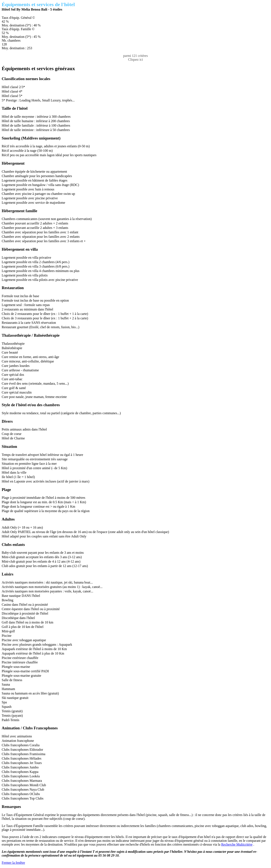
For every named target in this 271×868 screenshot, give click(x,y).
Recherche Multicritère (237, 844)
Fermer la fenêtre (13, 863)
